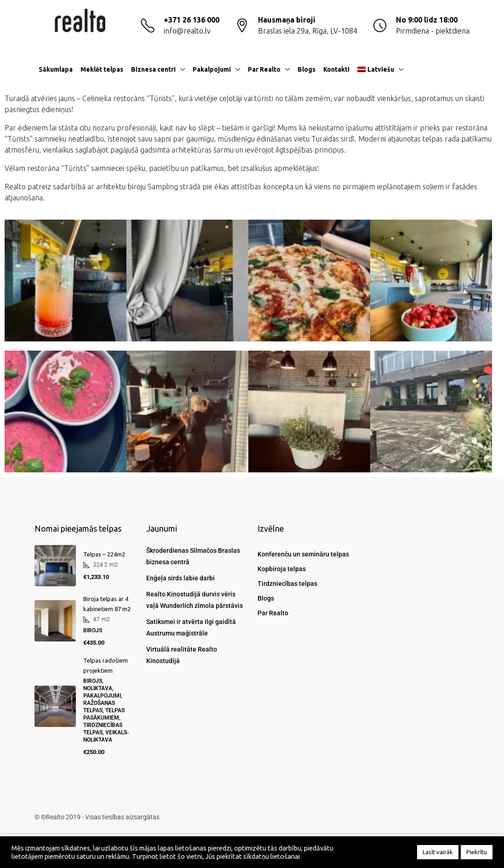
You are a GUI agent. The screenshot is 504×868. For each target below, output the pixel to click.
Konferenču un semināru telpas (303, 554)
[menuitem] (455, 69)
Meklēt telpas (102, 69)
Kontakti (336, 69)
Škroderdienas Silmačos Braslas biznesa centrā (193, 556)
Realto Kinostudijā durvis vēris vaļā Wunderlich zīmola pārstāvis (195, 600)
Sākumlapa (56, 69)
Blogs (306, 69)
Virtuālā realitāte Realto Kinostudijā (182, 655)
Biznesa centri (153, 69)
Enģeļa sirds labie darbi (180, 578)
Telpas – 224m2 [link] (104, 554)
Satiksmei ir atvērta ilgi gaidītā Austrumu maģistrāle (191, 627)
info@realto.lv (187, 31)
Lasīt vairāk (438, 852)
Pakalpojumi (212, 69)
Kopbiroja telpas (282, 569)
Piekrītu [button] (477, 852)
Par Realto (264, 69)
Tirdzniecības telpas (287, 584)
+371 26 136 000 (192, 20)
